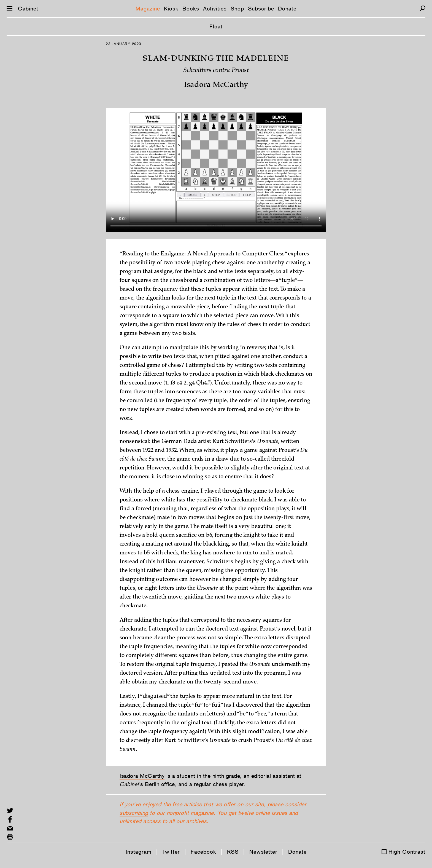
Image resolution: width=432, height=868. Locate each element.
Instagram (139, 852)
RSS (233, 852)
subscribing (134, 813)
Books (191, 9)
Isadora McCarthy (142, 776)
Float (216, 26)
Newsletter (263, 852)
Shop (237, 9)
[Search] (422, 8)
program (130, 272)
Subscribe (261, 9)
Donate (287, 9)
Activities (215, 9)
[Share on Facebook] (10, 819)
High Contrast (407, 852)
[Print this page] (10, 837)
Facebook (203, 852)
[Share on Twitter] (10, 810)
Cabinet (28, 9)
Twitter (171, 852)
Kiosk (171, 9)
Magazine (148, 9)
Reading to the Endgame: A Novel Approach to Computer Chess (203, 254)
